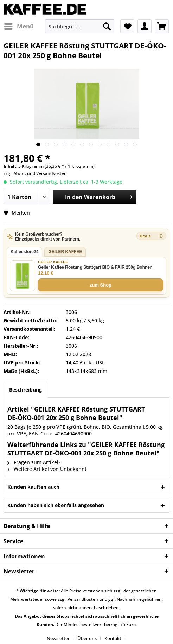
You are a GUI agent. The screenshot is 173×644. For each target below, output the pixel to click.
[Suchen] (107, 26)
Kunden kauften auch (33, 487)
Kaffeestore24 (24, 252)
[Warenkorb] (162, 26)
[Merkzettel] (127, 26)
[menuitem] (19, 26)
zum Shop (101, 285)
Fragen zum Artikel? (34, 462)
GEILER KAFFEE (65, 252)
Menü (19, 25)
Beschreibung (25, 390)
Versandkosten (52, 173)
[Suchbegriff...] (80, 26)
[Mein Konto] (145, 26)
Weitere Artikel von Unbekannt (47, 469)
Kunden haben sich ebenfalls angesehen (56, 505)
